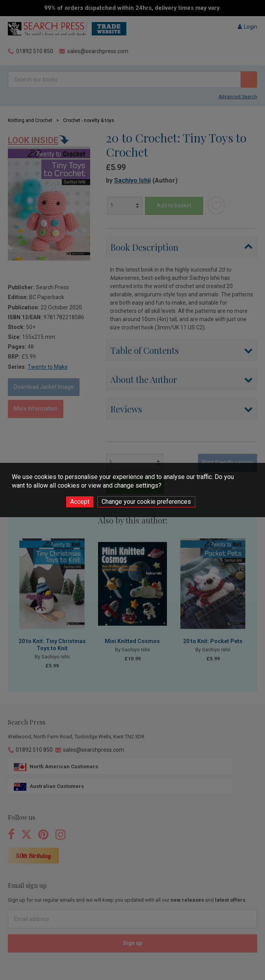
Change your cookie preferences (146, 502)
